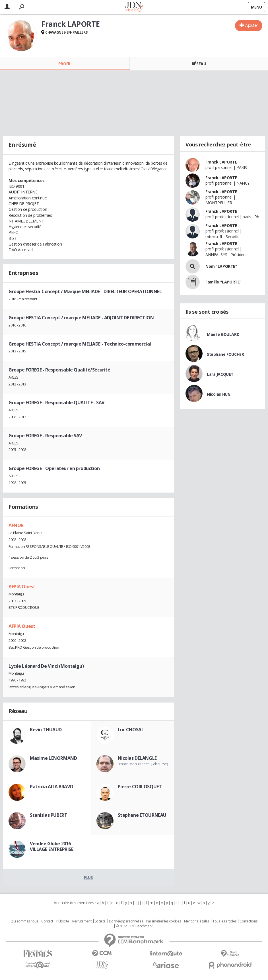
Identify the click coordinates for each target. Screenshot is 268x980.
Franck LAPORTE (221, 162)
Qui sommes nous (24, 921)
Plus (88, 877)
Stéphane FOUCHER (225, 354)
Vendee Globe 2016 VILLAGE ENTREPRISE (51, 846)
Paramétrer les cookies (164, 921)
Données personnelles (126, 921)
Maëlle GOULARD (223, 334)
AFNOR (16, 525)
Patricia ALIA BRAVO (52, 787)
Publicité (63, 921)
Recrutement (82, 921)
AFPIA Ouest (22, 587)
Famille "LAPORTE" (223, 282)
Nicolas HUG (218, 394)
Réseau (199, 64)
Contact (47, 921)
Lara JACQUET (220, 374)
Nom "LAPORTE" (221, 266)
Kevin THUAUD (46, 730)
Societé (100, 921)
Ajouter (252, 25)
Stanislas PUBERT (49, 815)
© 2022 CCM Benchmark (134, 926)
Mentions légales (197, 921)
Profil (65, 64)
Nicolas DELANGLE (137, 758)
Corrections (248, 921)
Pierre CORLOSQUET (140, 787)
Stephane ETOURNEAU (142, 815)
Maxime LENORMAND (53, 758)
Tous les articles (224, 921)
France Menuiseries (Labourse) (143, 764)
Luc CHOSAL (131, 730)
